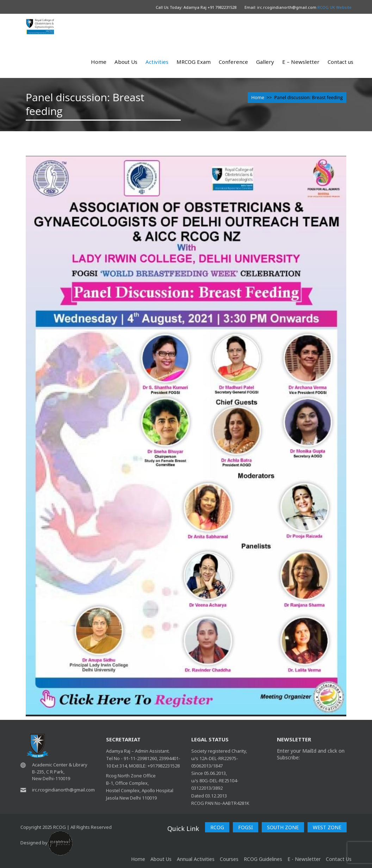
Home (99, 62)
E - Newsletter (304, 859)
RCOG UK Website (334, 7)
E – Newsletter (301, 62)
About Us (126, 62)
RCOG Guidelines (263, 859)
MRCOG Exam (194, 62)
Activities (157, 62)
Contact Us (339, 859)
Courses (229, 859)
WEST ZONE (327, 827)
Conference (233, 62)
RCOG (217, 827)
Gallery (265, 62)
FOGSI (246, 827)
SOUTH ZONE (283, 827)
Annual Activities (196, 859)
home (138, 859)
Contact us (340, 62)
